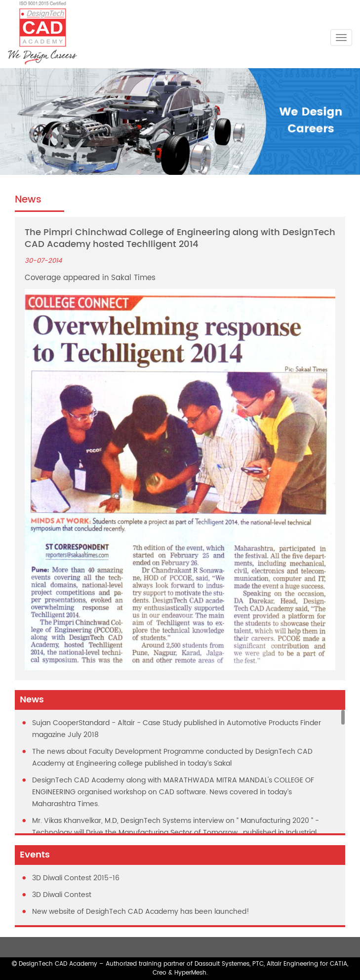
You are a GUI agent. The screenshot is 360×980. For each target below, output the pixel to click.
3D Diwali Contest (62, 895)
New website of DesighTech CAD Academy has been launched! (141, 912)
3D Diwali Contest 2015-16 (76, 878)
